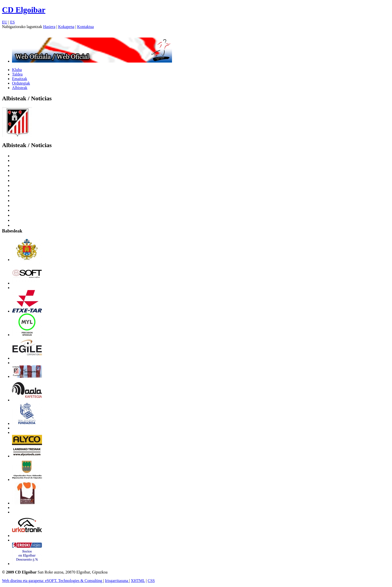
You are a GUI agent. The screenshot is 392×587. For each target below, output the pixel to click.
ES (13, 22)
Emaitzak (19, 79)
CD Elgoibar (24, 10)
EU (5, 22)
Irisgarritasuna (117, 581)
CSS (151, 581)
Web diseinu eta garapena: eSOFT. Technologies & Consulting (52, 581)
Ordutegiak (21, 83)
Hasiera (49, 27)
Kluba (17, 70)
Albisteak (20, 88)
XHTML (138, 581)
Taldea (17, 74)
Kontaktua (86, 27)
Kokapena (66, 27)
